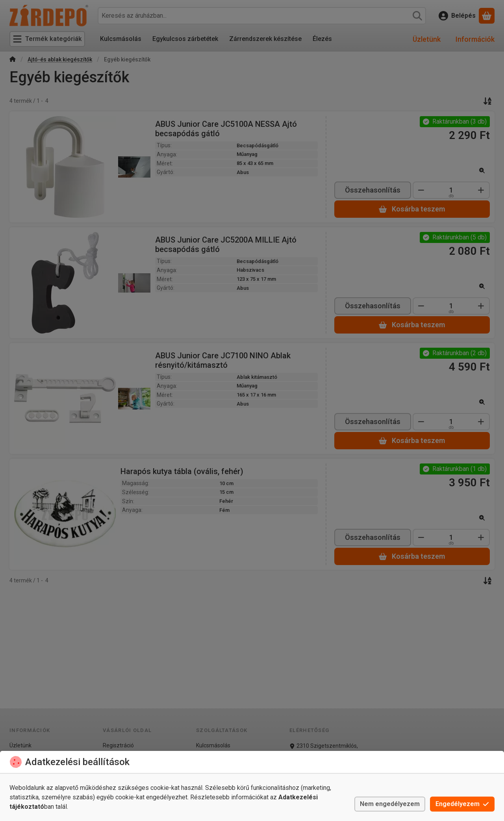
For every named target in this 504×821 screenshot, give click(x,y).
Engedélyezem (462, 804)
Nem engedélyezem (390, 804)
